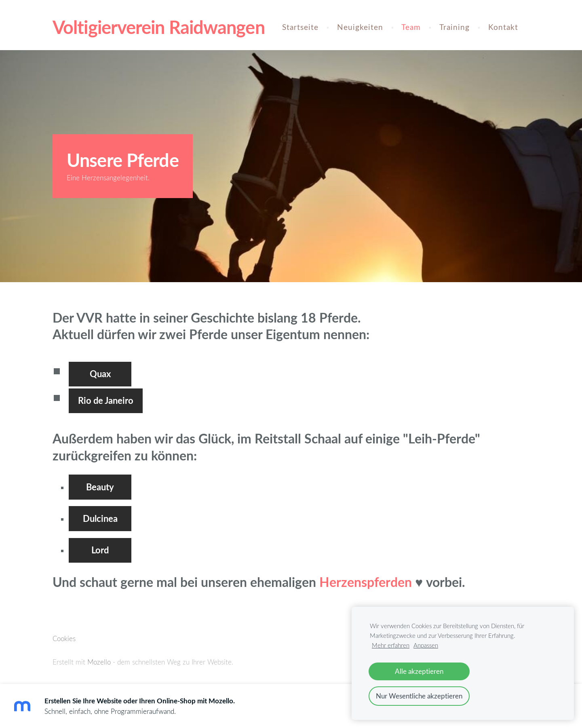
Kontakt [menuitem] (503, 27)
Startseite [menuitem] (300, 27)
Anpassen (426, 645)
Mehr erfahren (391, 645)
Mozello (99, 662)
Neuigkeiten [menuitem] (360, 27)
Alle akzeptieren (419, 671)
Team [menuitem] (411, 27)
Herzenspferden (367, 582)
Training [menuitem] (454, 27)
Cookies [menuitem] (64, 638)
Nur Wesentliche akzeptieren (419, 696)
